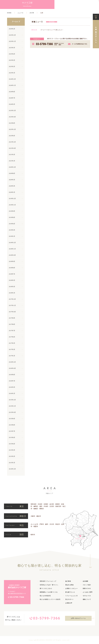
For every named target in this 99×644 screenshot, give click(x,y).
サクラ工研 (10, 3)
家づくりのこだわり (46, 588)
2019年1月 (12, 236)
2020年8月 (12, 173)
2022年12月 (12, 129)
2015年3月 (12, 450)
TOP (90, 567)
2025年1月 (12, 73)
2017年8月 (12, 324)
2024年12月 (12, 79)
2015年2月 (12, 456)
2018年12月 (12, 243)
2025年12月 (12, 35)
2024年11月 (12, 85)
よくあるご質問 (88, 592)
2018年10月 (12, 255)
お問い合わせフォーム (78, 618)
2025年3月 (12, 60)
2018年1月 (12, 293)
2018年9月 (12, 261)
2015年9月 (12, 419)
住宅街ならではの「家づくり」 (49, 585)
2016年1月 (12, 393)
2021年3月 (12, 155)
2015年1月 (12, 463)
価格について (87, 599)
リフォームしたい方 (71, 596)
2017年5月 (12, 343)
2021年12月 (12, 142)
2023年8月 (12, 123)
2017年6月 (12, 337)
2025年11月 (12, 41)
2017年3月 (12, 349)
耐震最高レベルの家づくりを (49, 592)
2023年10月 (12, 117)
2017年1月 (12, 356)
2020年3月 (12, 186)
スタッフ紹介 (87, 585)
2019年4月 (12, 224)
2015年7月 (12, 431)
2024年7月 (12, 98)
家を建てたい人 (70, 592)
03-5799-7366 (17, 597)
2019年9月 (12, 211)
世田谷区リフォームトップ (48, 581)
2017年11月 (12, 305)
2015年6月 (12, 437)
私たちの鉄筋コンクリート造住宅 (50, 599)
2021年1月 (12, 161)
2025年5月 (12, 48)
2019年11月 (12, 205)
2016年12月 (12, 362)
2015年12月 (12, 400)
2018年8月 (12, 268)
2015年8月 (12, 425)
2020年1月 (12, 192)
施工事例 (68, 581)
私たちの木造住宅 (45, 596)
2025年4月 (12, 54)
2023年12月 (12, 111)
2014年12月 (12, 469)
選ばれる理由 (69, 585)
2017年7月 (12, 331)
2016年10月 (12, 368)
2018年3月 (12, 287)
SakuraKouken (10, 7)
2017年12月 (12, 299)
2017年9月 (12, 318)
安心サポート (69, 599)
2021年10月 (12, 148)
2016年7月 (12, 381)
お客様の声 (69, 603)
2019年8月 (12, 217)
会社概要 (85, 581)
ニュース (21, 13)
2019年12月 (12, 199)
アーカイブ (16, 22)
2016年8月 (12, 375)
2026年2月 (12, 29)
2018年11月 (12, 249)
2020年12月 (12, 167)
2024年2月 (12, 104)
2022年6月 (12, 136)
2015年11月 (12, 406)
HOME (9, 13)
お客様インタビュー (71, 588)
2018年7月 (12, 274)
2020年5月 (12, 180)
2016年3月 (12, 387)
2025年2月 (12, 67)
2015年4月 (12, 444)
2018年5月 (12, 280)
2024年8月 (12, 92)
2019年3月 (12, 230)
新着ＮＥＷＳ (87, 588)
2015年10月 (12, 412)
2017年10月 (12, 312)
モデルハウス (87, 596)
